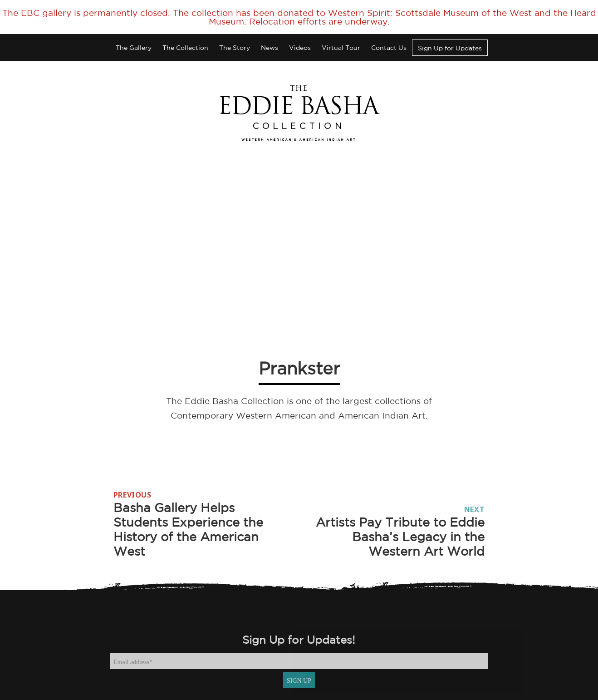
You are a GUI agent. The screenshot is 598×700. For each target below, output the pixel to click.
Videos (300, 48)
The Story (235, 48)
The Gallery (134, 48)
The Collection (185, 48)
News (270, 48)
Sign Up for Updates (450, 48)
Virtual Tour (341, 48)
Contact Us (389, 48)
